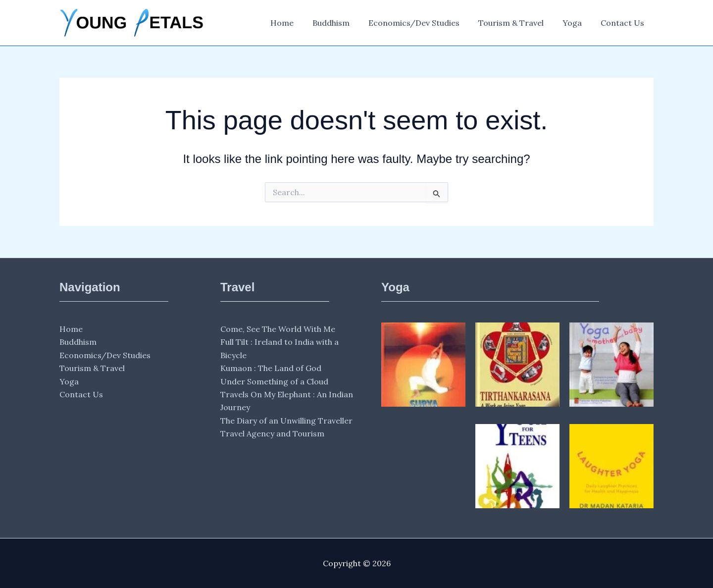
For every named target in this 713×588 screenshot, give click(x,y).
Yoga (577, 23)
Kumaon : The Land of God (271, 368)
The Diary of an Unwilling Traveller (286, 421)
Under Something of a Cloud (274, 381)
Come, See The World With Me (278, 329)
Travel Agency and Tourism (272, 433)
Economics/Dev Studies (424, 23)
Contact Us (624, 23)
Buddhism (344, 23)
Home (298, 23)
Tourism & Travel (518, 23)
